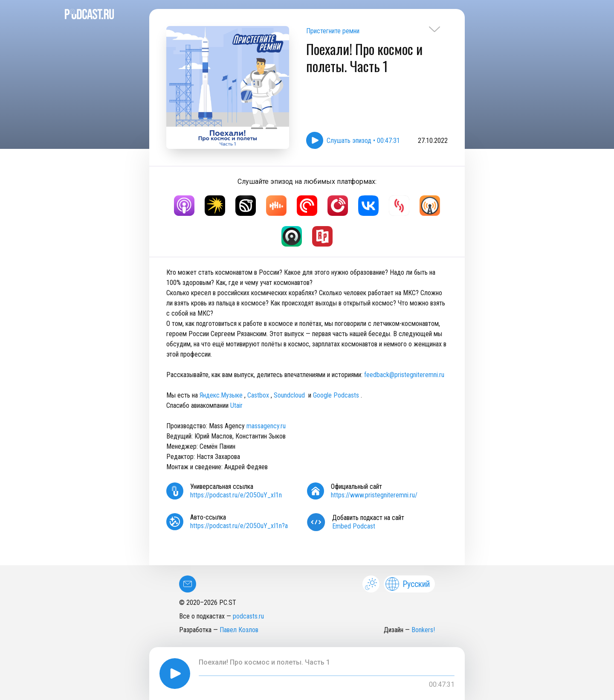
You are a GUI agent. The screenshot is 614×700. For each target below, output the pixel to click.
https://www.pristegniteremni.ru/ (374, 495)
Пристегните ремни (333, 31)
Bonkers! (423, 630)
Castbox (259, 395)
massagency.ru (266, 426)
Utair (237, 405)
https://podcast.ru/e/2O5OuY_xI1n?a (239, 526)
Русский (408, 584)
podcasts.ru (248, 616)
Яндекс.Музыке (221, 395)
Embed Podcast (354, 526)
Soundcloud (290, 395)
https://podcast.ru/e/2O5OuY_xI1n (236, 495)
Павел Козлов (239, 630)
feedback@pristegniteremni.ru (404, 375)
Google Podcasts (336, 395)
